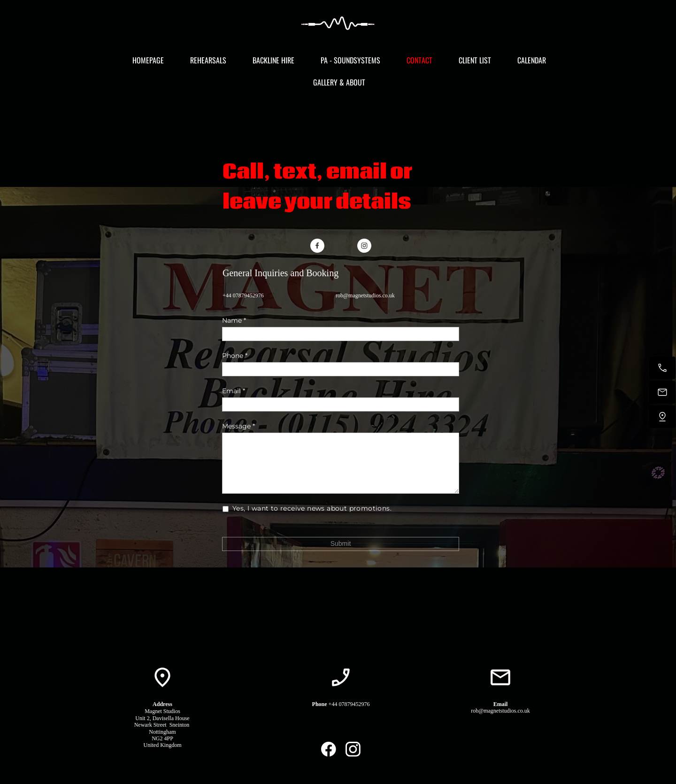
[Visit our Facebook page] (317, 246)
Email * (234, 391)
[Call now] (662, 368)
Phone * (235, 356)
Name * (234, 320)
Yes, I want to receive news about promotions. (312, 508)
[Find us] (662, 417)
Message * (238, 426)
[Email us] (662, 392)
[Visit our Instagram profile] (364, 246)
